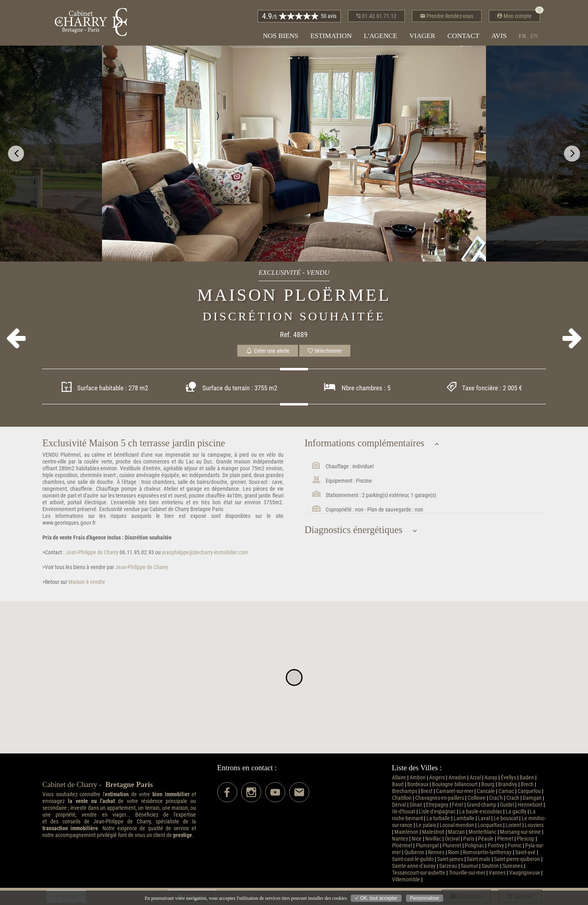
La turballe (438, 818)
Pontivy (496, 846)
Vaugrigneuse (525, 873)
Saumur (469, 866)
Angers (437, 778)
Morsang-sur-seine (520, 832)
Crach (513, 798)
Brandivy (508, 784)
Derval (399, 805)
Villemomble (406, 880)
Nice (417, 839)
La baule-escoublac (481, 812)
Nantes (400, 839)
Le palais (426, 825)
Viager (422, 36)
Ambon (418, 778)
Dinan (416, 805)
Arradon (457, 778)
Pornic (515, 846)
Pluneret (452, 846)
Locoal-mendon (457, 825)
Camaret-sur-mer (455, 791)
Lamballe (464, 818)
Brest (427, 791)
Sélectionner (325, 351)
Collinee (477, 798)
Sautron (490, 866)
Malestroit (433, 832)
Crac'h (496, 798)
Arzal (475, 778)
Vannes (497, 873)
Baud (398, 784)
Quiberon (414, 852)
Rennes (436, 852)
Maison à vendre (86, 582)
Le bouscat (506, 818)
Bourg (488, 784)
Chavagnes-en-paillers (440, 798)
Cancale (486, 791)
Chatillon (402, 798)
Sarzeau (448, 866)
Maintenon (406, 832)
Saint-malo (479, 859)
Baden (527, 778)
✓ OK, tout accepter (376, 898)
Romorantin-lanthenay (487, 852)
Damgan (532, 798)
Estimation (331, 36)
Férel (458, 805)
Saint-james (450, 859)
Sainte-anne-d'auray (414, 866)
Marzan (456, 832)
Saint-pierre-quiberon (517, 859)
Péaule (486, 839)
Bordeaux (418, 784)
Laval (484, 818)
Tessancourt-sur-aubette (419, 873)
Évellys (508, 778)
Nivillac (433, 839)
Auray (491, 778)
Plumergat (427, 846)
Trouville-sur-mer (467, 873)
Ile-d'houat (404, 812)
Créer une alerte (268, 351)
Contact (463, 36)
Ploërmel (402, 846)
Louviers (534, 825)
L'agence (380, 36)
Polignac (474, 846)
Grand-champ (482, 805)
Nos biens (281, 36)
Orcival (452, 839)
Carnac (506, 791)
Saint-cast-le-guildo (413, 859)
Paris (469, 839)
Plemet (505, 839)
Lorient (513, 825)
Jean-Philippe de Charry (91, 552)
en (534, 36)
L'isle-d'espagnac (437, 812)
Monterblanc (482, 832)
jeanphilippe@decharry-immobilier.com (205, 552)
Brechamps (405, 791)
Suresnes (513, 866)
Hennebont (530, 805)
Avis (499, 36)
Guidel (507, 805)
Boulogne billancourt (455, 784)
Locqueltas (490, 825)
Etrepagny (437, 805)
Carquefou (529, 791)
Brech (527, 784)
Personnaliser (425, 898)
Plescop (526, 839)
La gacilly (516, 812)
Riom (454, 852)
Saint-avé (525, 852)
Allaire (399, 778)
